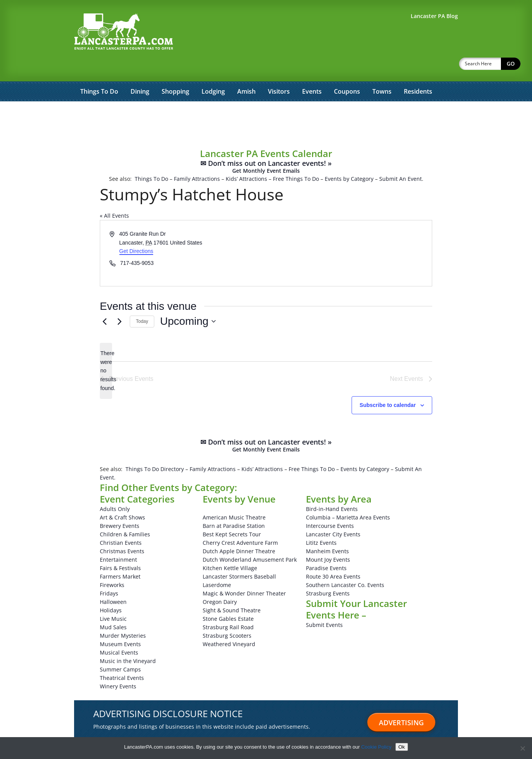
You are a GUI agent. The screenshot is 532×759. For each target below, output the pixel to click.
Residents (418, 71)
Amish (246, 71)
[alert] (106, 351)
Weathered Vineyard (229, 624)
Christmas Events (122, 531)
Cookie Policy (376, 747)
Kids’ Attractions (246, 159)
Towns (382, 71)
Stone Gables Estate (228, 599)
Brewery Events (120, 506)
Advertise (92, 732)
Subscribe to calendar (388, 385)
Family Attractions (197, 159)
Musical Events (119, 632)
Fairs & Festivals (120, 548)
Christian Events (121, 523)
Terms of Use (229, 732)
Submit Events (324, 605)
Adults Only (115, 489)
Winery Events (118, 666)
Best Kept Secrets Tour (232, 514)
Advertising (401, 703)
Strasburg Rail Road (228, 607)
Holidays (111, 590)
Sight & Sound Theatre (232, 590)
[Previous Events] (104, 301)
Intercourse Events (330, 506)
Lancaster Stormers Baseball (239, 556)
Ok (402, 747)
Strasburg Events (328, 573)
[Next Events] (119, 301)
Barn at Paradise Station (234, 506)
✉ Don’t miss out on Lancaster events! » (266, 147)
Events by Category (349, 159)
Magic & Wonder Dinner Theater (244, 573)
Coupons (347, 71)
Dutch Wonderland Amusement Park (250, 540)
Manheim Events (327, 531)
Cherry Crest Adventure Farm (240, 523)
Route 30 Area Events (333, 556)
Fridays (109, 573)
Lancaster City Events (333, 514)
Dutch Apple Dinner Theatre (239, 531)
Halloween (113, 582)
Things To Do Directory (155, 449)
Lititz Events (321, 523)
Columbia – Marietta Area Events (348, 497)
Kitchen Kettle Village (230, 548)
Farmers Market (120, 556)
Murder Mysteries (123, 616)
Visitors (279, 71)
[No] (522, 748)
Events (312, 71)
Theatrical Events (122, 658)
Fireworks (112, 565)
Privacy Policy (270, 732)
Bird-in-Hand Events (332, 489)
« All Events (114, 196)
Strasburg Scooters (227, 616)
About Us (193, 732)
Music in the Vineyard (128, 641)
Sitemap (163, 732)
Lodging (213, 71)
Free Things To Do (296, 159)
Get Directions (136, 231)
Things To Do (99, 71)
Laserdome (217, 565)
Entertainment (118, 540)
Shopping (175, 71)
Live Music (113, 599)
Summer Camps (120, 649)
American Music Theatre (234, 497)
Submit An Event (401, 159)
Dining (140, 71)
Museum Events (120, 624)
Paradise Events (326, 548)
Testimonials (128, 732)
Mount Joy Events (328, 540)
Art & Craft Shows (122, 497)
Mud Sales (113, 607)
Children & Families (125, 514)
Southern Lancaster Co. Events (345, 565)
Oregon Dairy (220, 582)
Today (142, 301)
